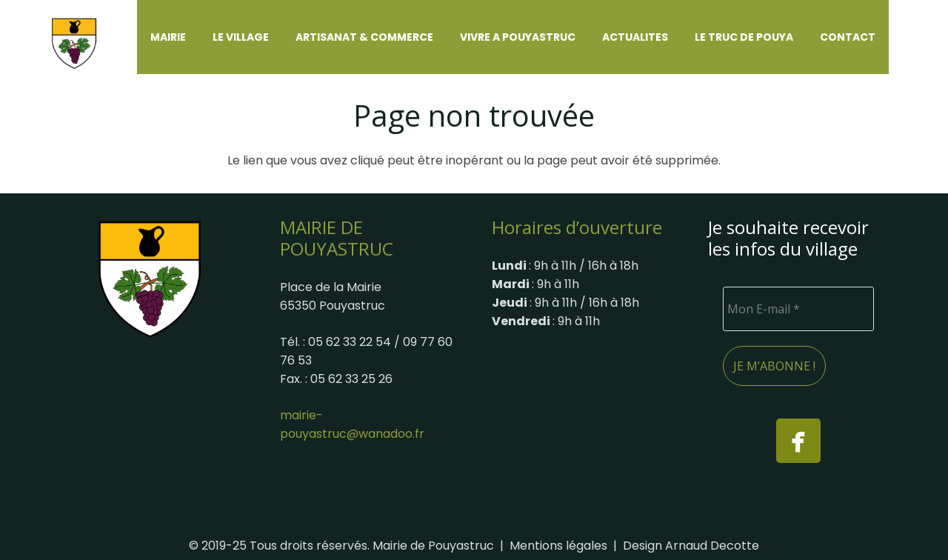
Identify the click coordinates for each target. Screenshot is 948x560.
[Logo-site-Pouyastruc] (83, 37)
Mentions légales (558, 546)
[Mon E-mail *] (798, 309)
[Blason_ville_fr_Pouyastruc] (150, 279)
